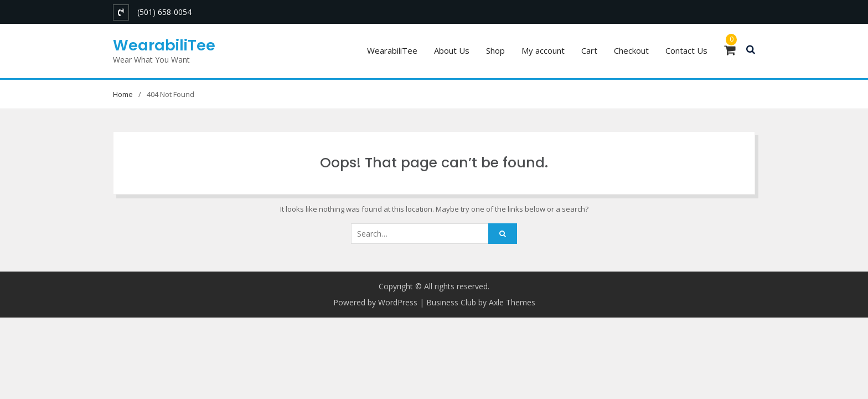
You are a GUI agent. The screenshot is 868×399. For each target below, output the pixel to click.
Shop (495, 50)
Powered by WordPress (375, 302)
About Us (452, 50)
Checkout (631, 50)
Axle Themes (512, 302)
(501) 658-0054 (164, 12)
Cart (589, 50)
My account (543, 50)
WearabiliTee (164, 45)
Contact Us (686, 50)
